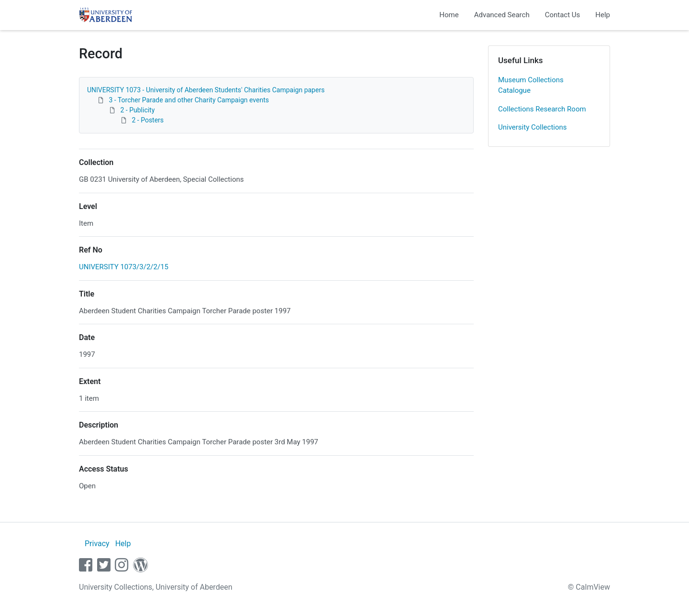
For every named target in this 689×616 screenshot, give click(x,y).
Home (449, 15)
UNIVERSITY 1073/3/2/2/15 (124, 267)
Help (603, 15)
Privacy (97, 544)
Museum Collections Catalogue (531, 85)
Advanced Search (502, 15)
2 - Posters (148, 120)
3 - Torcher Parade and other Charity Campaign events (189, 100)
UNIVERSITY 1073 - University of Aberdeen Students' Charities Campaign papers (206, 90)
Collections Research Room (542, 109)
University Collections (533, 127)
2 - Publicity (137, 110)
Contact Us (563, 15)
